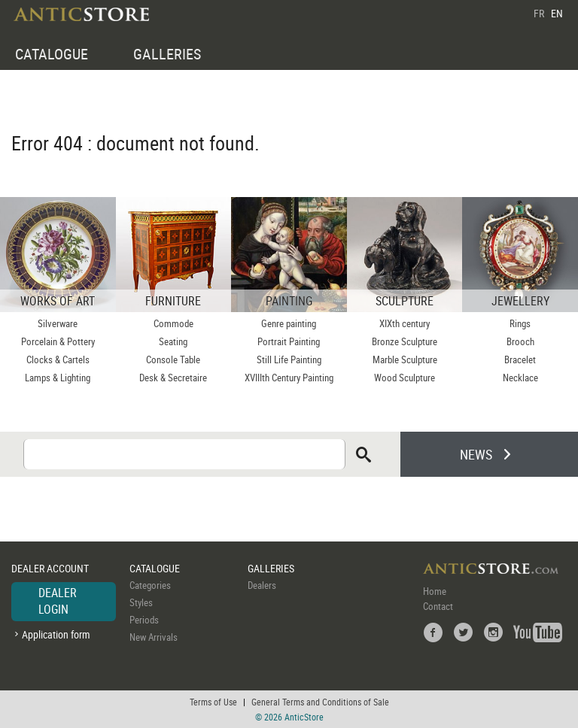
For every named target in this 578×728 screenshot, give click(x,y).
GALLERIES (167, 54)
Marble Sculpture (405, 359)
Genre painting (289, 323)
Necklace (520, 378)
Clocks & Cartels (58, 359)
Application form (56, 634)
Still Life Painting (289, 359)
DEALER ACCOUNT (50, 568)
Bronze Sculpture (405, 341)
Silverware (58, 323)
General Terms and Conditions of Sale (320, 702)
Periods (144, 620)
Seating (173, 341)
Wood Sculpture (405, 378)
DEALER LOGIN (58, 601)
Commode (173, 323)
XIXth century (405, 323)
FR (539, 13)
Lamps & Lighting (58, 378)
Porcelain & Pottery (58, 341)
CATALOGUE (52, 54)
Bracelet (520, 359)
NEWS (476, 454)
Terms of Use (213, 702)
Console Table (173, 359)
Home (435, 591)
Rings (520, 323)
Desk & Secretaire (173, 378)
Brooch (520, 341)
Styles (141, 602)
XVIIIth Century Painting (289, 378)
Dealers (262, 585)
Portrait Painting (289, 341)
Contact (438, 606)
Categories (150, 585)
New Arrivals (154, 637)
